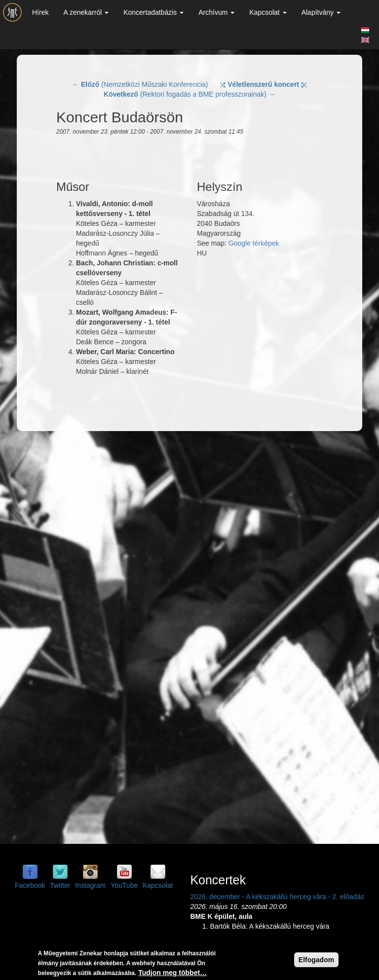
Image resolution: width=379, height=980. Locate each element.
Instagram (90, 885)
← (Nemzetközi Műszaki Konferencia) (140, 84)
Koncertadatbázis (153, 12)
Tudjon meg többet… (172, 973)
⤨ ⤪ (263, 84)
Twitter (60, 885)
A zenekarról (86, 12)
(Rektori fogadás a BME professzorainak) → (189, 94)
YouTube (124, 885)
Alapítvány (321, 12)
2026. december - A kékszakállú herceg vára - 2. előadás (277, 897)
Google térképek (254, 243)
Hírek (40, 12)
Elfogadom (316, 960)
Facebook (30, 885)
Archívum (216, 12)
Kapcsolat (268, 12)
